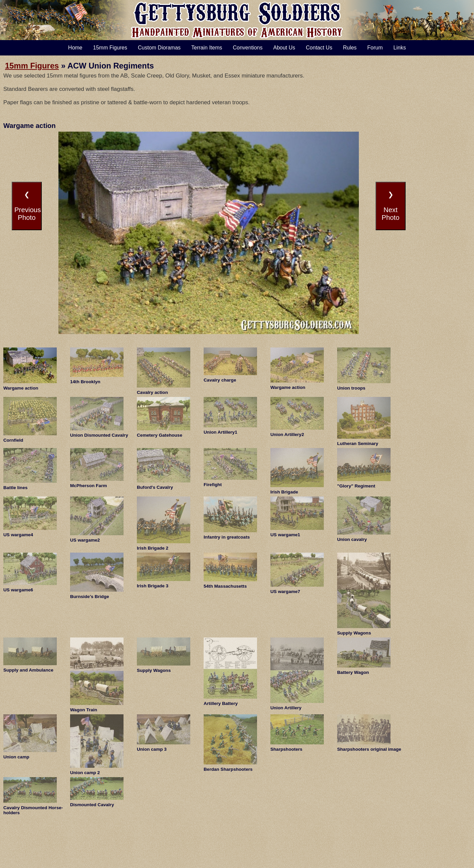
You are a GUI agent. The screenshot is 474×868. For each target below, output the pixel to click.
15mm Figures (110, 48)
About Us (284, 48)
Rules (350, 48)
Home (75, 48)
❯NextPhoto (390, 206)
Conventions (248, 48)
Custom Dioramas (159, 48)
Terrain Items (207, 48)
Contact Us (319, 48)
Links (400, 48)
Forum (375, 48)
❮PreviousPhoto (28, 206)
